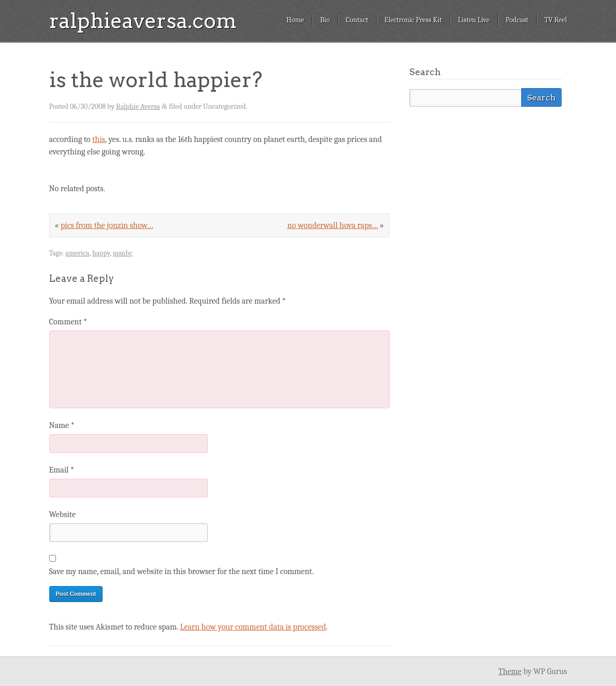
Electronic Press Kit (413, 20)
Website (62, 514)
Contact (357, 20)
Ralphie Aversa (138, 106)
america (77, 253)
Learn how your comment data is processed (253, 627)
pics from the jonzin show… (107, 225)
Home (295, 20)
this (99, 139)
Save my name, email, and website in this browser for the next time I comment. (182, 571)
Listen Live (474, 20)
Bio (325, 20)
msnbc (123, 253)
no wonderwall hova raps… (333, 225)
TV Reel (556, 20)
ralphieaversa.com (143, 21)
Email (62, 470)
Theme (510, 671)
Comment (68, 322)
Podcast (517, 20)
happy (101, 253)
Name (62, 425)
